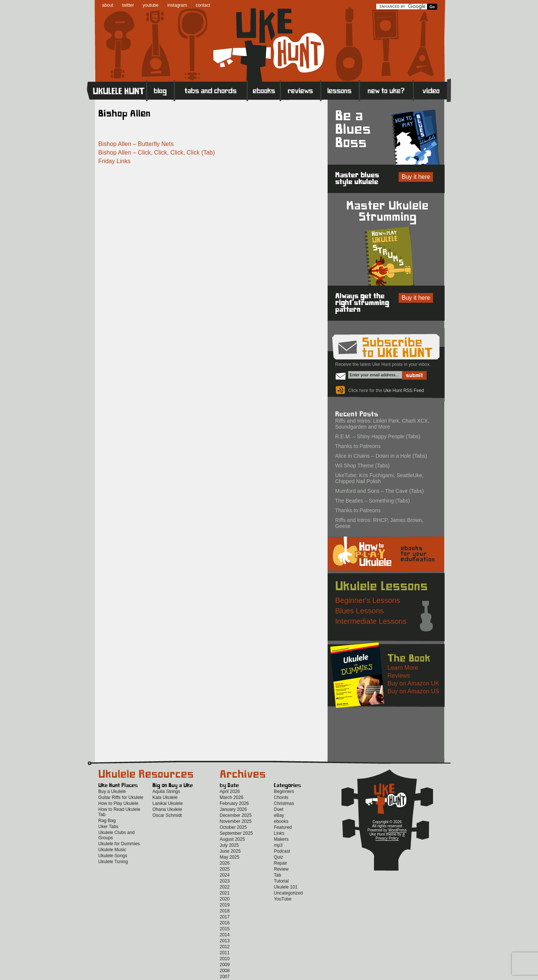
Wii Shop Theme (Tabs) (362, 466)
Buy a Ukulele (112, 791)
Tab (277, 875)
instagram (177, 5)
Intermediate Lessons (371, 621)
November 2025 (236, 821)
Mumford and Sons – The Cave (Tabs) (379, 491)
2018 (225, 911)
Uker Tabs (108, 827)
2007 (225, 977)
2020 (225, 899)
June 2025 (230, 851)
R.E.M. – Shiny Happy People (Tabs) (378, 436)
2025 (225, 869)
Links (279, 833)
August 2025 (232, 839)
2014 (225, 935)
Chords (281, 797)
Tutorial (281, 881)
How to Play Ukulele (118, 803)
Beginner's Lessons (368, 600)
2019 (225, 905)
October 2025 (233, 827)
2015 (225, 929)
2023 (225, 881)
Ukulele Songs (113, 856)
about (108, 5)
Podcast (282, 851)
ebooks (281, 821)
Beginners (284, 791)
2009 (225, 965)
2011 (225, 953)
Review (281, 869)
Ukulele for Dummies (119, 844)
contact (203, 5)
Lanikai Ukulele (168, 803)
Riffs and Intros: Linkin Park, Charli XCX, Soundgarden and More (382, 424)
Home (117, 90)
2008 (225, 971)
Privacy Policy (387, 838)
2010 (225, 959)
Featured (283, 827)
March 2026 (231, 797)
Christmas (284, 803)
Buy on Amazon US (413, 691)
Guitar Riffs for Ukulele (121, 797)
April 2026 (230, 791)
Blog (161, 90)
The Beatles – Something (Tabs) (372, 501)
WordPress (397, 830)
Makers (281, 839)
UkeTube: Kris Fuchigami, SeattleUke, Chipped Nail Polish (379, 478)
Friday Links (114, 161)
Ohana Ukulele (167, 809)
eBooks (264, 90)
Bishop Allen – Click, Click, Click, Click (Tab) (157, 153)
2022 (225, 887)
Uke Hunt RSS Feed (404, 391)
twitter (128, 5)
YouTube (283, 899)
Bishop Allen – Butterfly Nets (136, 144)
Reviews (301, 90)
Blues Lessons (359, 611)
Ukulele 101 (286, 887)
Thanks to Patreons (358, 446)
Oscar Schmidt (167, 815)
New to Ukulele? (386, 90)
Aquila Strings (166, 791)
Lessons (340, 90)
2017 (225, 917)
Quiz (279, 857)
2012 (225, 947)
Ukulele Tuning (113, 862)
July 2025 (229, 845)
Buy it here (416, 177)
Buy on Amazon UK (413, 683)
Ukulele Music (112, 850)
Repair (280, 863)
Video (432, 90)
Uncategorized (288, 893)
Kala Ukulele (165, 797)
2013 (225, 941)
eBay (279, 815)
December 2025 (236, 815)
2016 (225, 923)
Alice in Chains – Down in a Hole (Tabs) (381, 456)
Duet (279, 809)
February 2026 (234, 803)
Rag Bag (107, 821)
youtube (151, 5)
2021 (225, 893)
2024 (225, 875)
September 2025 (236, 833)
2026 (225, 863)
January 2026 (233, 809)
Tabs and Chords (211, 90)
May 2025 (230, 857)
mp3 (278, 845)
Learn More (403, 668)
